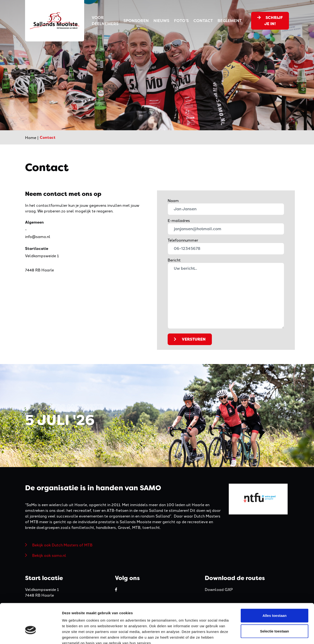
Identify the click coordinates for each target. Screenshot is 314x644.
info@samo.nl (38, 236)
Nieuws (161, 21)
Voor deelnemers (105, 21)
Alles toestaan (275, 588)
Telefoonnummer (183, 240)
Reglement (230, 21)
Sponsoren (136, 21)
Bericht (174, 260)
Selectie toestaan (275, 604)
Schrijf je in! (270, 21)
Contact (203, 21)
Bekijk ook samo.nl (49, 555)
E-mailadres (179, 220)
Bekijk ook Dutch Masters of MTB (62, 545)
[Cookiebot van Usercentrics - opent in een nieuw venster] (31, 635)
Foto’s (181, 21)
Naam (173, 200)
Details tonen (255, 635)
